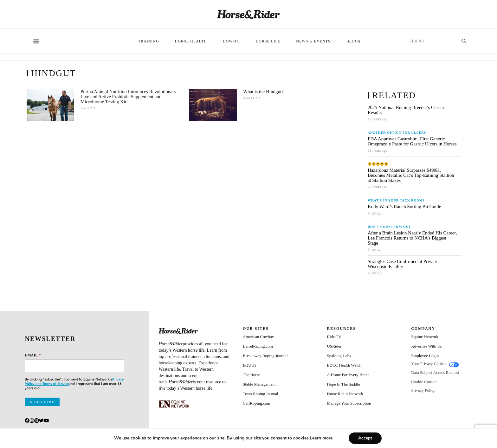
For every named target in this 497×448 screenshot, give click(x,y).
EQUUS (250, 365)
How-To (231, 41)
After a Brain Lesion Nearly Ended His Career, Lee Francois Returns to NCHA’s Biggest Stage (412, 238)
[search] (431, 41)
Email (33, 355)
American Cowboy (258, 337)
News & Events (313, 41)
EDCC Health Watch (344, 365)
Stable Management (259, 384)
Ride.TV (334, 337)
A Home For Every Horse (348, 375)
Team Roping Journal (261, 394)
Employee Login (425, 356)
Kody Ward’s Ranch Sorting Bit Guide (405, 207)
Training (149, 41)
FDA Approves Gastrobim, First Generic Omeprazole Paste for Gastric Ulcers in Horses (412, 141)
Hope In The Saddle (344, 384)
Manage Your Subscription (349, 403)
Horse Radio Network (345, 394)
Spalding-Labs (339, 356)
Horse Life (268, 41)
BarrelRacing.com (258, 346)
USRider (334, 346)
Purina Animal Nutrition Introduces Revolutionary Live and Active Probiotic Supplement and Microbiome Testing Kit (128, 97)
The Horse (252, 375)
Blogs (353, 41)
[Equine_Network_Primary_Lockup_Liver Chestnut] (174, 404)
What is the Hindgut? (263, 92)
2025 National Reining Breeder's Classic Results (406, 110)
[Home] (248, 14)
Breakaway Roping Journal (265, 356)
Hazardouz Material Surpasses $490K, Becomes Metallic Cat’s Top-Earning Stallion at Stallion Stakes (411, 175)
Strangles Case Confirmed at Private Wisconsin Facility (402, 264)
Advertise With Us (426, 346)
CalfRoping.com (256, 403)
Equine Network (425, 337)
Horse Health (191, 41)
